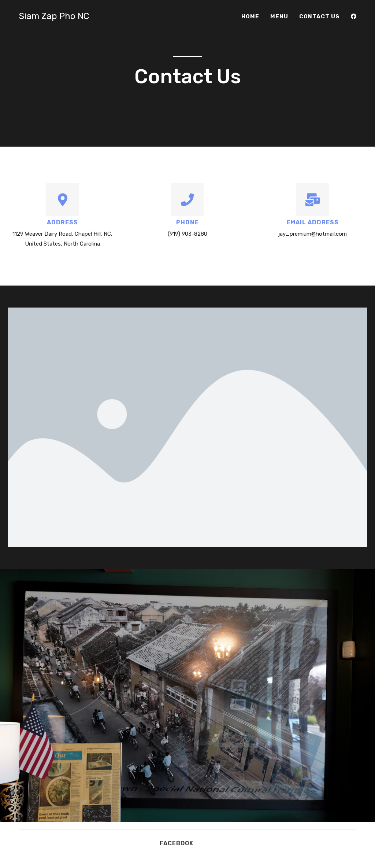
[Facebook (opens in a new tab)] (354, 16)
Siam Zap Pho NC (54, 16)
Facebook (177, 843)
